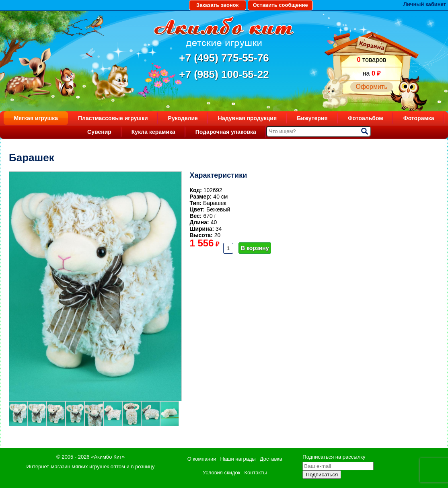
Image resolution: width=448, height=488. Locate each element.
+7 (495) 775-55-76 (224, 58)
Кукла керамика (153, 132)
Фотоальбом (366, 118)
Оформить (371, 87)
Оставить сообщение (280, 5)
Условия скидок (222, 473)
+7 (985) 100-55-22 (224, 74)
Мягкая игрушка (36, 118)
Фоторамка (419, 118)
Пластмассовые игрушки (113, 118)
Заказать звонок (217, 5)
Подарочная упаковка (226, 132)
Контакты (255, 473)
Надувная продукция (247, 118)
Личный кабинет (425, 4)
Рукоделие (183, 118)
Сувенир (99, 132)
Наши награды (238, 459)
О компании (202, 459)
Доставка (271, 459)
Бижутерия (312, 118)
